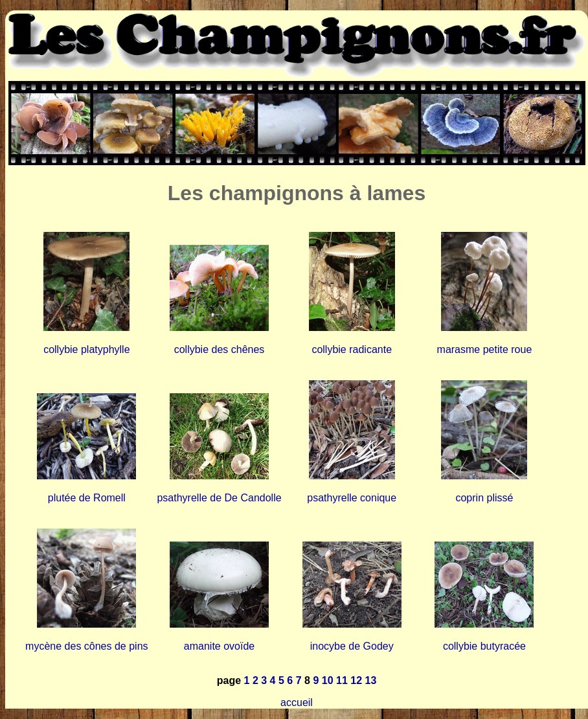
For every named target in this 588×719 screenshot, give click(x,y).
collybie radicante (352, 349)
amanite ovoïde (219, 646)
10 (328, 680)
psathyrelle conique (352, 498)
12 (356, 680)
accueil (297, 702)
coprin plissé (484, 498)
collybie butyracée (484, 646)
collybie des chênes (220, 349)
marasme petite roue (485, 349)
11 (342, 680)
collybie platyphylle (86, 349)
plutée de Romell (87, 498)
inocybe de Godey (352, 646)
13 (370, 680)
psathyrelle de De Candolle (219, 498)
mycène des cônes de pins (86, 646)
